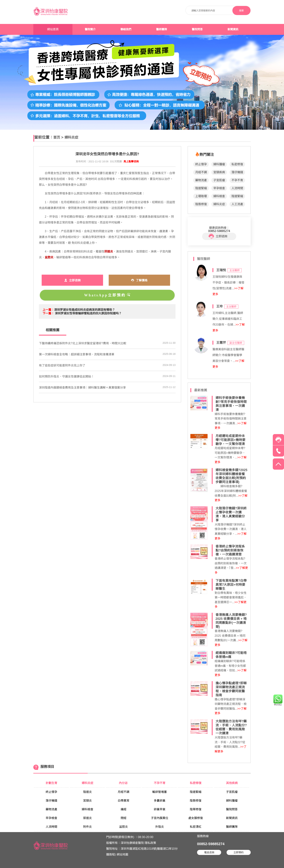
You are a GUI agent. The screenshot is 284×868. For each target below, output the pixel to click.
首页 (57, 137)
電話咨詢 (209, 852)
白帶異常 (124, 801)
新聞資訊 (233, 29)
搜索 (241, 11)
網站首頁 (53, 29)
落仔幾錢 (237, 172)
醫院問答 (197, 29)
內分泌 (124, 783)
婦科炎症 (71, 137)
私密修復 (237, 164)
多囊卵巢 (160, 801)
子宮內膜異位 (160, 818)
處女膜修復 (196, 818)
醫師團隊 (162, 29)
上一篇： (48, 310)
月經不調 (201, 172)
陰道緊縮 (201, 188)
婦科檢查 (219, 196)
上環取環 (201, 196)
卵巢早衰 (160, 809)
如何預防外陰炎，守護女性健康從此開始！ (66, 376)
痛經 (124, 809)
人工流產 (237, 204)
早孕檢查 (219, 188)
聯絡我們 (126, 29)
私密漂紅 (196, 827)
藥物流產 (201, 180)
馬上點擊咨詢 (131, 161)
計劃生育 (51, 783)
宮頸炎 (87, 801)
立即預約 (239, 852)
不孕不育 (237, 180)
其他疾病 (232, 783)
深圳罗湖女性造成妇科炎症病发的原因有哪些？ (85, 310)
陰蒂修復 (196, 809)
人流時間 (237, 188)
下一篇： (48, 313)
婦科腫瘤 (219, 164)
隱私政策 (150, 843)
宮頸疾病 (219, 172)
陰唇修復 (201, 204)
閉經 (124, 818)
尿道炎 (87, 818)
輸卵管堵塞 (160, 792)
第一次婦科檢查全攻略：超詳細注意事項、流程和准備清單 (77, 354)
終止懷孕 (201, 164)
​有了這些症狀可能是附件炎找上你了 (62, 365)
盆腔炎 (124, 827)
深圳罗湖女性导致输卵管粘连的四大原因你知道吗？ (88, 313)
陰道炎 (87, 792)
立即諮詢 (218, 236)
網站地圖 (122, 854)
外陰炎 (160, 827)
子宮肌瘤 (219, 180)
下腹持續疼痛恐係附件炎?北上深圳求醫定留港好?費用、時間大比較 (83, 343)
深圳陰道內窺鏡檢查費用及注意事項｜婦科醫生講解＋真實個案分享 (82, 388)
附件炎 (87, 827)
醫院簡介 (90, 29)
